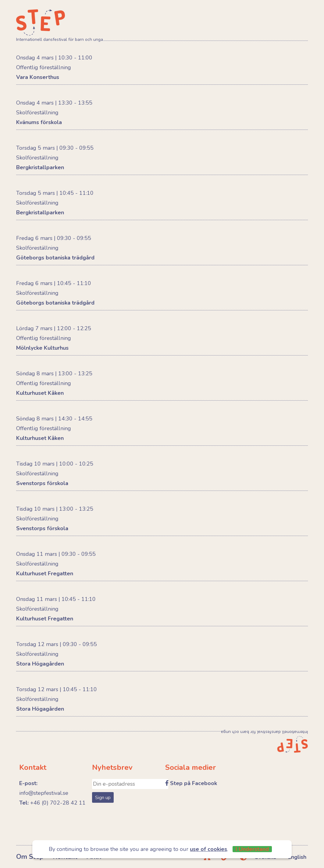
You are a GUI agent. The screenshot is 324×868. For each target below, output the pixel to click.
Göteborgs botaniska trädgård (55, 258)
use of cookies (208, 849)
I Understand (252, 849)
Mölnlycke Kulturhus (42, 348)
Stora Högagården (40, 664)
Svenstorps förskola (42, 483)
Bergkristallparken (40, 167)
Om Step (30, 857)
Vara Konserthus (38, 77)
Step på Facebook (194, 783)
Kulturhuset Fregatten (45, 573)
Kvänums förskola (39, 122)
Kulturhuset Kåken (40, 393)
